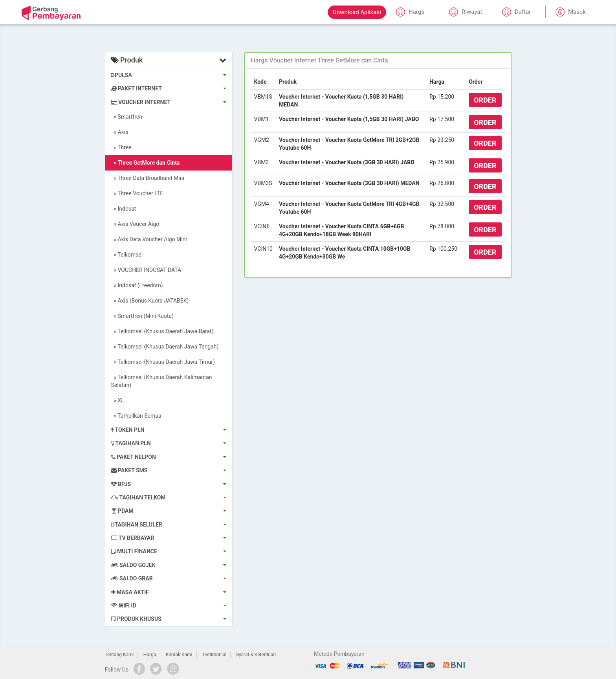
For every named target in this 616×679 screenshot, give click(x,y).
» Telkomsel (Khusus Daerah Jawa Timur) (163, 362)
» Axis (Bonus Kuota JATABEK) (150, 301)
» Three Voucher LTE (137, 193)
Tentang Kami (119, 655)
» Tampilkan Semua (136, 416)
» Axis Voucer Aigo (135, 224)
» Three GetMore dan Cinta (146, 163)
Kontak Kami (179, 655)
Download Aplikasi (357, 12)
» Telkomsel (127, 255)
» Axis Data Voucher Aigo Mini (149, 239)
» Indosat (124, 209)
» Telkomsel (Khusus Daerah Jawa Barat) (162, 331)
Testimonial (214, 655)
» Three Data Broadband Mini (148, 178)
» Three (121, 147)
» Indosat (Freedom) (137, 285)
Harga (150, 655)
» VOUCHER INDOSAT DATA (146, 270)
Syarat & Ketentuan (256, 655)
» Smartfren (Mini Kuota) (142, 316)
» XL (118, 400)
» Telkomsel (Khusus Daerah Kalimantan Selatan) (162, 381)
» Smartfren (127, 117)
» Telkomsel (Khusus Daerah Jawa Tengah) (165, 347)
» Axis (120, 132)
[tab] (378, 61)
